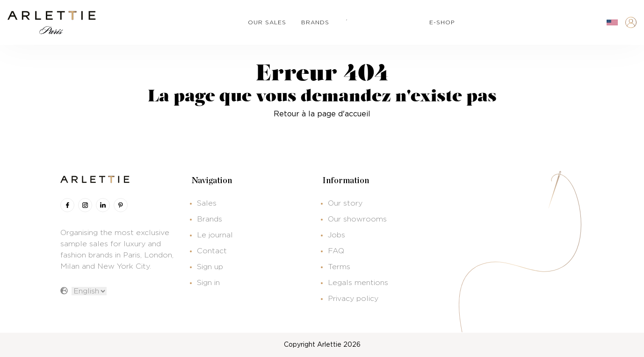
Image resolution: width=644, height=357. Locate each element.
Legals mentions (358, 283)
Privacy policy (353, 299)
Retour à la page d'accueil (322, 114)
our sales (267, 22)
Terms (339, 267)
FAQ (336, 251)
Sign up (210, 267)
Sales (207, 203)
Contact (212, 251)
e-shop (442, 22)
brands (315, 22)
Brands (210, 219)
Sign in (208, 283)
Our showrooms (357, 219)
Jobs (336, 235)
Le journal (215, 235)
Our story (345, 203)
